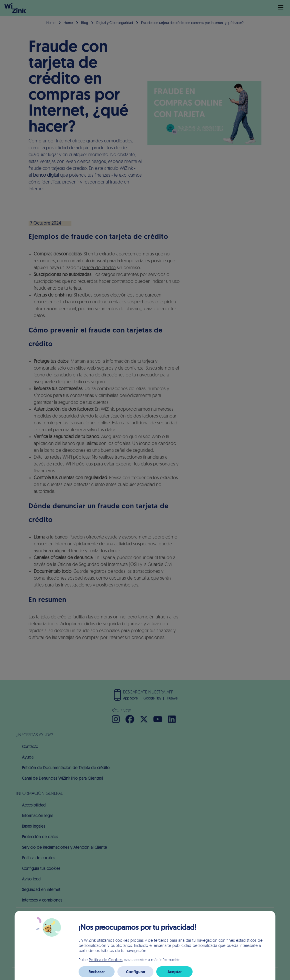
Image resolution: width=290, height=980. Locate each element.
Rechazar (97, 972)
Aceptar (175, 972)
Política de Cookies (106, 960)
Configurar (136, 972)
